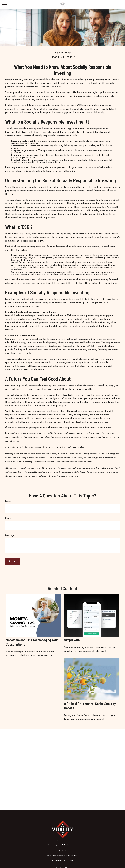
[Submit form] (13, 562)
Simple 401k (72, 640)
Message (10, 536)
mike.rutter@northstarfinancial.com (63, 845)
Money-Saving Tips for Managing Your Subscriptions (32, 642)
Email (8, 518)
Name (8, 501)
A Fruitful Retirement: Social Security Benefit (90, 706)
